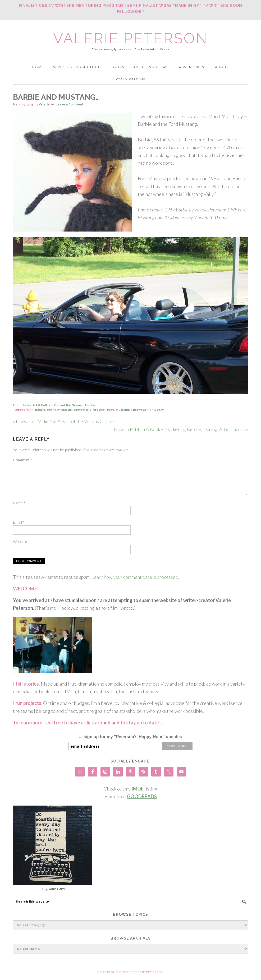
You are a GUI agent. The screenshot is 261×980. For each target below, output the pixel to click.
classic (66, 410)
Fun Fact (91, 405)
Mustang (122, 410)
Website (20, 541)
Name (19, 503)
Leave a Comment (69, 105)
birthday (53, 410)
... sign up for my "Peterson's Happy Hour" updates (131, 737)
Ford (111, 410)
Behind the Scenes (69, 405)
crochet (99, 410)
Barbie (40, 410)
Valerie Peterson (130, 38)
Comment (23, 460)
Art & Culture (43, 405)
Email (19, 522)
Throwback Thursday (147, 410)
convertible (82, 410)
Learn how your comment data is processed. (135, 577)
